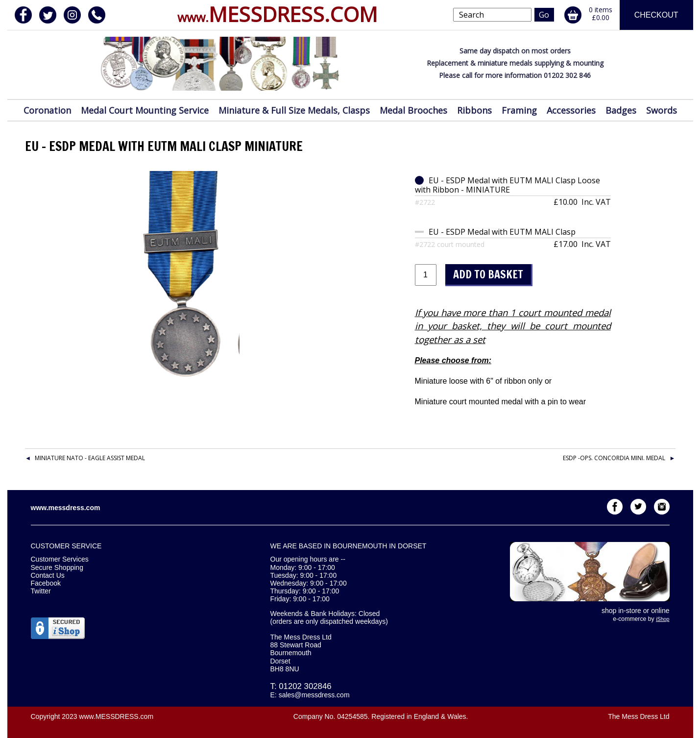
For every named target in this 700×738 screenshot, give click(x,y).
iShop (663, 619)
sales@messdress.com (314, 695)
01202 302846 (305, 686)
